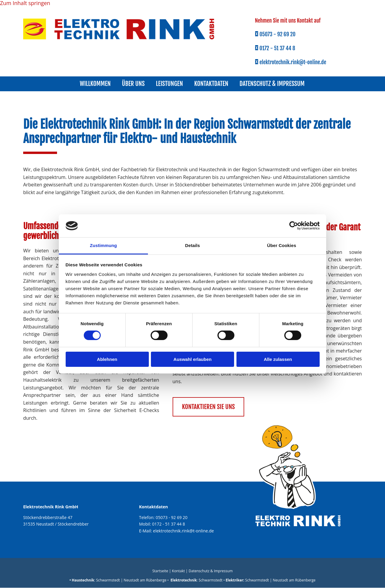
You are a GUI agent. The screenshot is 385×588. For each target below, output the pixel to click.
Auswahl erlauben (192, 359)
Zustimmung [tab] (104, 245)
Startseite (160, 571)
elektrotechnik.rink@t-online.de (183, 531)
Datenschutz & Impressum (274, 84)
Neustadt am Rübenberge (145, 580)
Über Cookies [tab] (282, 245)
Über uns (132, 84)
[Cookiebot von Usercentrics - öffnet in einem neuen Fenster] (294, 226)
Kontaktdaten (212, 84)
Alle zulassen (278, 359)
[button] (209, 407)
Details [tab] (192, 245)
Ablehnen (107, 359)
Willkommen (93, 84)
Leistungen (169, 84)
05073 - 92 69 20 (172, 518)
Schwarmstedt (108, 580)
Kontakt (178, 571)
